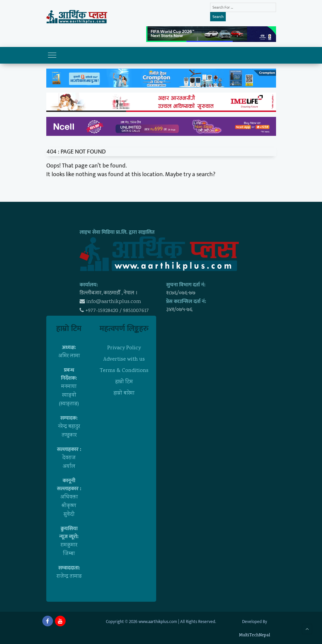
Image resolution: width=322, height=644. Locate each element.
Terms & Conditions (124, 371)
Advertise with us (124, 359)
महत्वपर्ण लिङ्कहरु (124, 329)
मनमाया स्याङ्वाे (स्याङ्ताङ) (69, 395)
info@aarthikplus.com (114, 302)
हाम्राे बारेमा (124, 393)
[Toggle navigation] (52, 55)
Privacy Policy (124, 348)
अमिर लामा (69, 356)
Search (218, 17)
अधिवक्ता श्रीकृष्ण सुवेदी (69, 506)
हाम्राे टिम (69, 329)
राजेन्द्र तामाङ (69, 577)
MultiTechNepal (255, 636)
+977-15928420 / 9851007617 (117, 311)
